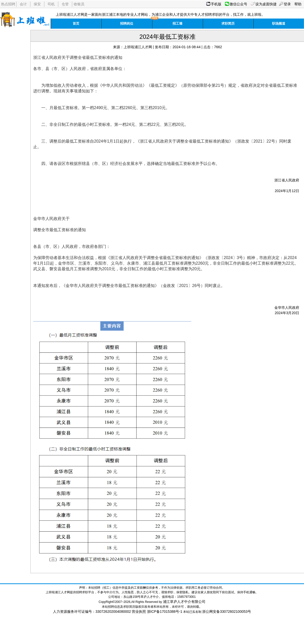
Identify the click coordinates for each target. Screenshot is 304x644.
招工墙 (177, 23)
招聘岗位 (127, 23)
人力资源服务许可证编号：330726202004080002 (92, 612)
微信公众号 (238, 4)
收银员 (79, 4)
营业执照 (139, 612)
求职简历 (228, 23)
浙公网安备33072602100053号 (227, 612)
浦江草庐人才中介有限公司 (184, 602)
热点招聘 (8, 4)
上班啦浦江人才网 (138, 47)
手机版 (216, 4)
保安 (37, 4)
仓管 (65, 4)
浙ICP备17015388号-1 (165, 612)
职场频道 (279, 23)
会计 (23, 4)
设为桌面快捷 (266, 4)
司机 (51, 4)
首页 (76, 23)
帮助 (298, 4)
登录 (287, 4)
